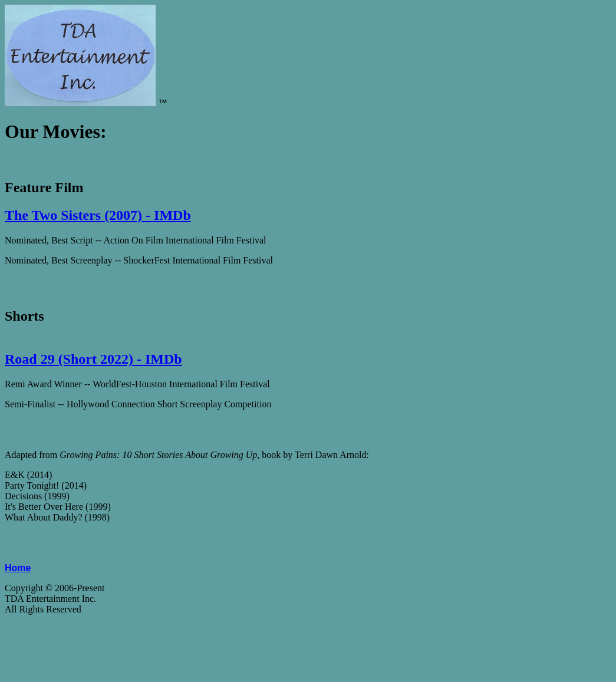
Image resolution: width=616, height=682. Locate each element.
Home (18, 568)
